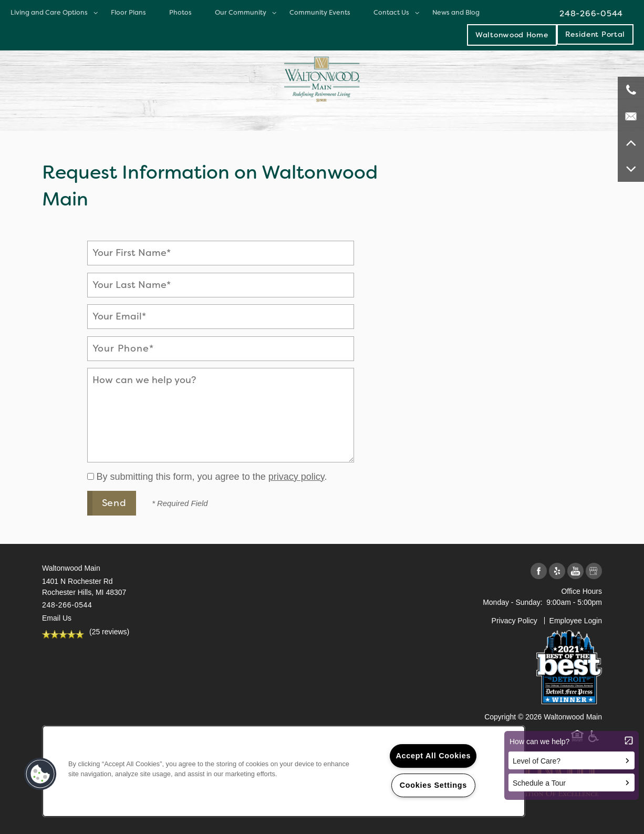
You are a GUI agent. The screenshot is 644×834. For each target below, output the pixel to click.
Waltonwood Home (512, 35)
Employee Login (576, 621)
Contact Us (391, 12)
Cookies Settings (433, 785)
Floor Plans (128, 12)
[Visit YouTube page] (575, 572)
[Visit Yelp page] (557, 572)
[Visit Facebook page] (539, 572)
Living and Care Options (49, 12)
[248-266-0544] (631, 90)
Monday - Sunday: (513, 602)
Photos (180, 12)
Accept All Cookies (433, 756)
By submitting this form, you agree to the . (212, 477)
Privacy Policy (515, 621)
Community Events (320, 12)
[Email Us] (631, 116)
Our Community (241, 12)
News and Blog (456, 12)
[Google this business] (594, 572)
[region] (284, 771)
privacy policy (297, 477)
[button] (595, 34)
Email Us (57, 618)
